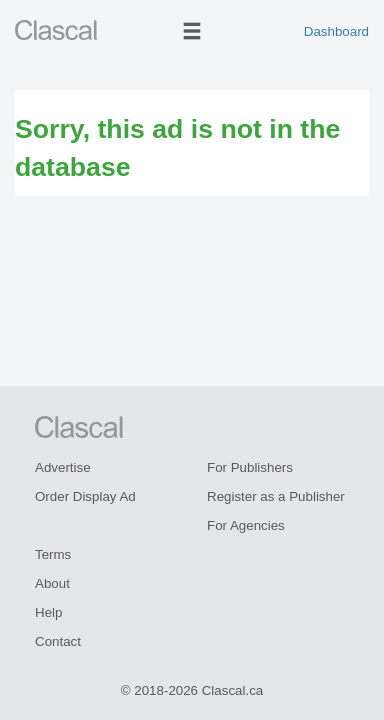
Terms (53, 554)
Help (48, 612)
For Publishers (250, 467)
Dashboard (336, 31)
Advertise (63, 467)
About (52, 583)
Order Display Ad (85, 496)
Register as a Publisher (276, 496)
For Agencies (246, 525)
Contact (58, 641)
